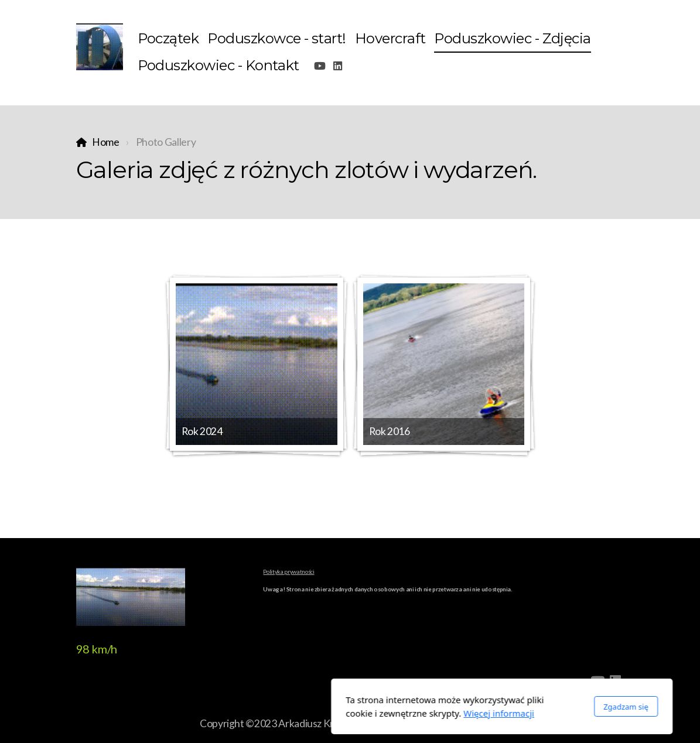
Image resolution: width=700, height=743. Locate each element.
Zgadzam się (474, 707)
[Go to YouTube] (320, 66)
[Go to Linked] (337, 66)
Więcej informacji (347, 713)
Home (106, 142)
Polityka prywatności (288, 571)
